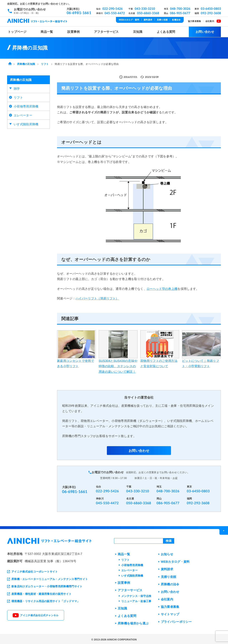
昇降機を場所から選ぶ (133, 622)
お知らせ (167, 553)
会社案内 (210, 21)
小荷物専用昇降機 (26, 105)
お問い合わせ (205, 31)
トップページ (17, 31)
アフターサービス (106, 31)
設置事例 (73, 31)
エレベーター (23, 114)
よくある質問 (166, 31)
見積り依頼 (162, 20)
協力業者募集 (195, 21)
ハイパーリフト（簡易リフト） (97, 298)
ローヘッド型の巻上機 (162, 288)
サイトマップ (170, 613)
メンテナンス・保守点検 (136, 595)
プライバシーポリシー (176, 621)
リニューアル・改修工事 (136, 600)
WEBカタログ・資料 (129, 20)
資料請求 (148, 20)
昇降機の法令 (170, 583)
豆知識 (138, 31)
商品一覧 (47, 31)
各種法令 (176, 20)
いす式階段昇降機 (26, 123)
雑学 (17, 88)
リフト (18, 97)
